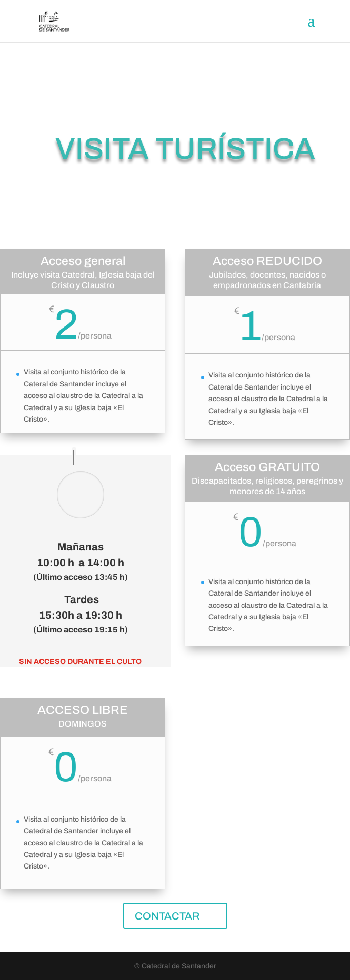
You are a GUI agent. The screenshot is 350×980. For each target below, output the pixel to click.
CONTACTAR (167, 916)
